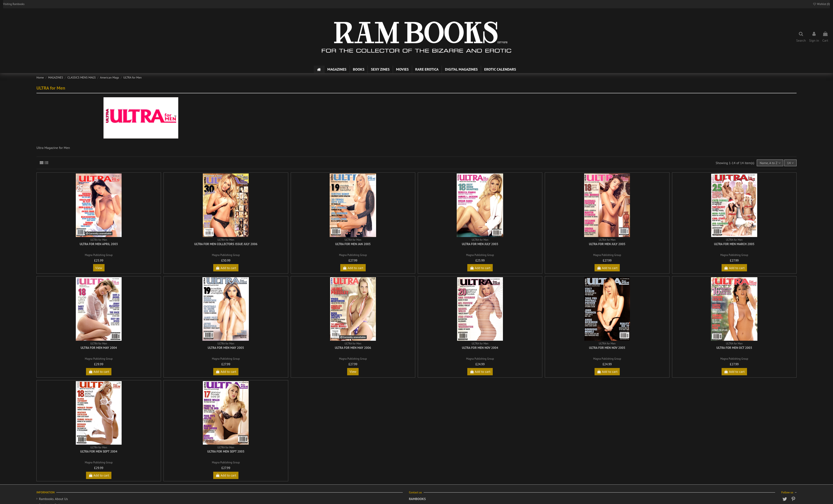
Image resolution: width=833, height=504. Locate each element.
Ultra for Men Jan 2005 (353, 244)
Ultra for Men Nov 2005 (607, 348)
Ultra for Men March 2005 (734, 244)
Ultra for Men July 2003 (480, 244)
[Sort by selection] (770, 163)
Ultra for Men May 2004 (99, 348)
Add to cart (226, 268)
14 (790, 163)
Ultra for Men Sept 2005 (226, 451)
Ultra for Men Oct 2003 (734, 348)
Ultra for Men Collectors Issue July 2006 (226, 244)
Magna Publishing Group (99, 255)
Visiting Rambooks (14, 4)
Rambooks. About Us (53, 499)
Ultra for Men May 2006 (353, 348)
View (99, 268)
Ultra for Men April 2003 (99, 244)
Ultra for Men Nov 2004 (480, 348)
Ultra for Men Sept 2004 (99, 451)
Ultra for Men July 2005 (607, 244)
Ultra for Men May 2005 (226, 348)
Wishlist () (821, 4)
